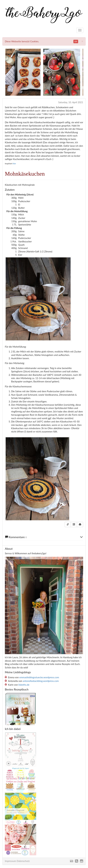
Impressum (11, 861)
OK (76, 41)
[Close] (82, 41)
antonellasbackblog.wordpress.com (41, 681)
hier (14, 164)
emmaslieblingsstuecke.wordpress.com (39, 677)
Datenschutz (23, 861)
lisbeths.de (24, 685)
